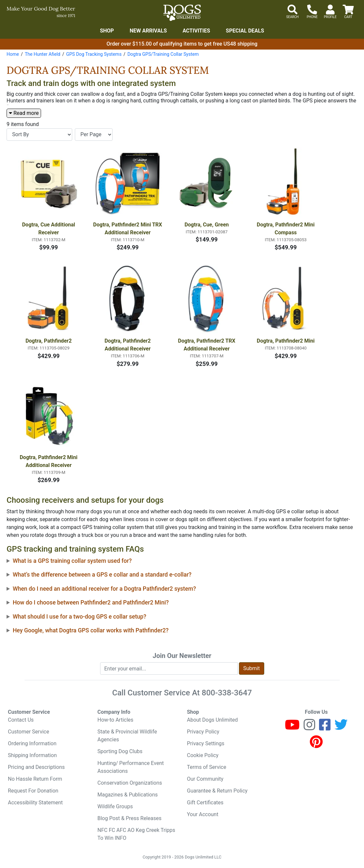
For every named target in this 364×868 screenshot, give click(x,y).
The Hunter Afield (42, 54)
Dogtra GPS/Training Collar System (163, 54)
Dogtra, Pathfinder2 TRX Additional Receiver (207, 345)
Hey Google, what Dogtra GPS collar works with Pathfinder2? (91, 630)
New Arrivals (148, 31)
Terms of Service (207, 767)
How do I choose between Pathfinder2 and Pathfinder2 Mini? (91, 603)
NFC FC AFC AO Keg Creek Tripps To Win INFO (136, 834)
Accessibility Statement (35, 803)
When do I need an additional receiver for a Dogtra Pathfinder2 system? (104, 589)
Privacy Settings (206, 743)
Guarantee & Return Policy (217, 791)
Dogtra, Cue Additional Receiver (49, 229)
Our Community (205, 779)
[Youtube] (292, 728)
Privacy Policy (203, 732)
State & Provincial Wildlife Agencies (127, 736)
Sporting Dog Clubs (120, 751)
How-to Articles (116, 720)
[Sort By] (39, 135)
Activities (196, 31)
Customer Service (29, 732)
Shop (107, 31)
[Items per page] (94, 135)
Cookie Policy (203, 755)
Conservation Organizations (130, 783)
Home (13, 54)
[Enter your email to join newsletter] (169, 668)
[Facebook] (325, 728)
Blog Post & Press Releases (129, 818)
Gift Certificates (205, 803)
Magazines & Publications (128, 795)
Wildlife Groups (115, 806)
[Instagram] (309, 728)
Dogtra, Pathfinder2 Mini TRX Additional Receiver (128, 229)
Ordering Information (32, 743)
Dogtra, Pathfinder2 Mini (286, 341)
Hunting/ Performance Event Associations (131, 767)
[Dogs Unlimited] (182, 13)
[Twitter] (341, 728)
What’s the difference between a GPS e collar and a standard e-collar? (102, 575)
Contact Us (21, 720)
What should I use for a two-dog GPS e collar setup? (80, 617)
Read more (24, 113)
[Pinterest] (316, 745)
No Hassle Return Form (35, 779)
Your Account (203, 814)
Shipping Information (32, 755)
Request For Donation (33, 791)
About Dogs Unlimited (213, 720)
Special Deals (245, 31)
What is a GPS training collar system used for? (72, 561)
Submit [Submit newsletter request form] (251, 668)
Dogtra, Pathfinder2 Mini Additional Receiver (49, 461)
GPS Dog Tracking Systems (94, 54)
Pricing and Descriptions (36, 767)
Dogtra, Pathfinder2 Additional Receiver (128, 345)
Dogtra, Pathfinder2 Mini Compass (286, 229)
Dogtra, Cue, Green (207, 225)
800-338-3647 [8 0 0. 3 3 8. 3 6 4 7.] (227, 693)
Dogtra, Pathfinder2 (49, 341)
